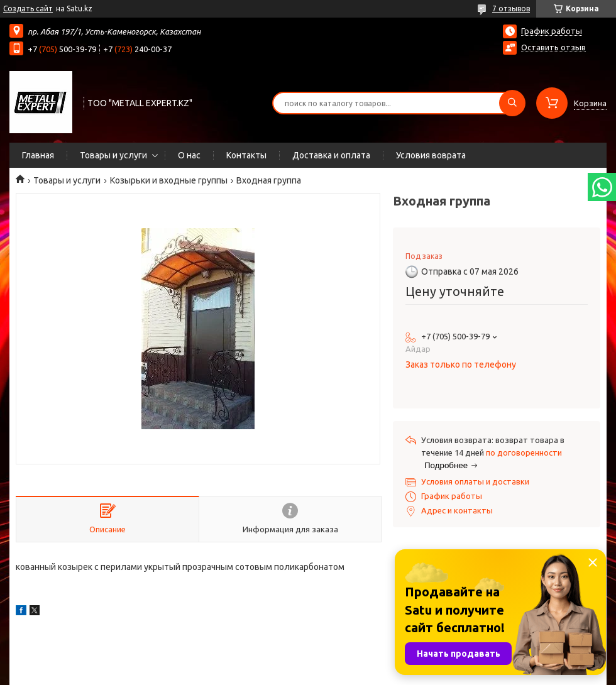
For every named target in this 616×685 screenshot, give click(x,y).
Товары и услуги (113, 155)
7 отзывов (511, 8)
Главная (38, 155)
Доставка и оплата (331, 155)
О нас (189, 155)
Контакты (246, 155)
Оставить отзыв (553, 47)
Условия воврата (431, 155)
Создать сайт (28, 8)
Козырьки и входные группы (169, 180)
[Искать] (512, 103)
